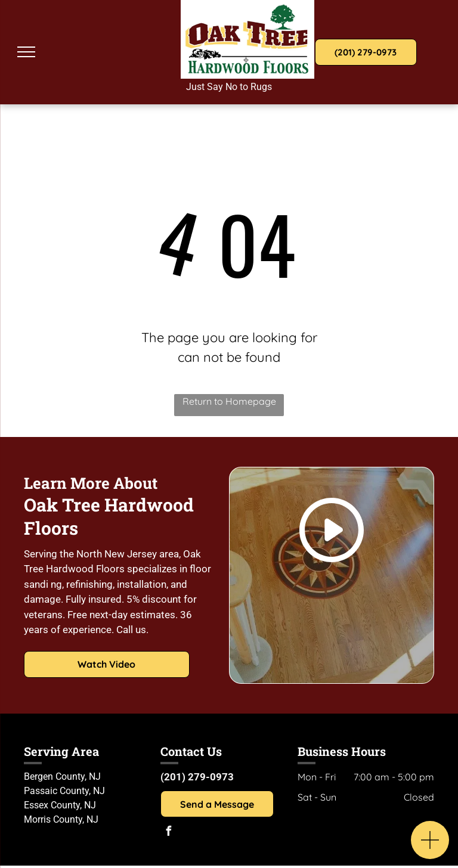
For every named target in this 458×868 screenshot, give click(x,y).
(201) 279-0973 (197, 777)
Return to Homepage (229, 401)
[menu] (26, 52)
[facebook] (168, 833)
